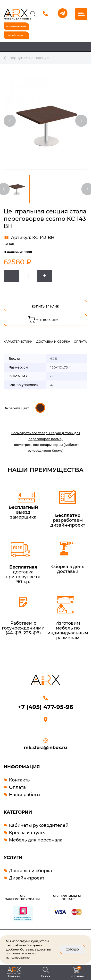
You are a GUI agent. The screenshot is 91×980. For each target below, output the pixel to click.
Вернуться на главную (27, 58)
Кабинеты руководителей (39, 825)
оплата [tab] (80, 342)
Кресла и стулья (27, 833)
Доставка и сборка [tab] (53, 342)
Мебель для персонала (36, 840)
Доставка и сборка (30, 871)
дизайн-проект (16, 35)
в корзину (43, 319)
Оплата (17, 787)
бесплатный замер (16, 26)
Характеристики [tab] (18, 342)
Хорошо (73, 950)
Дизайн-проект (27, 878)
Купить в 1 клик (45, 306)
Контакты (20, 780)
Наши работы (25, 795)
